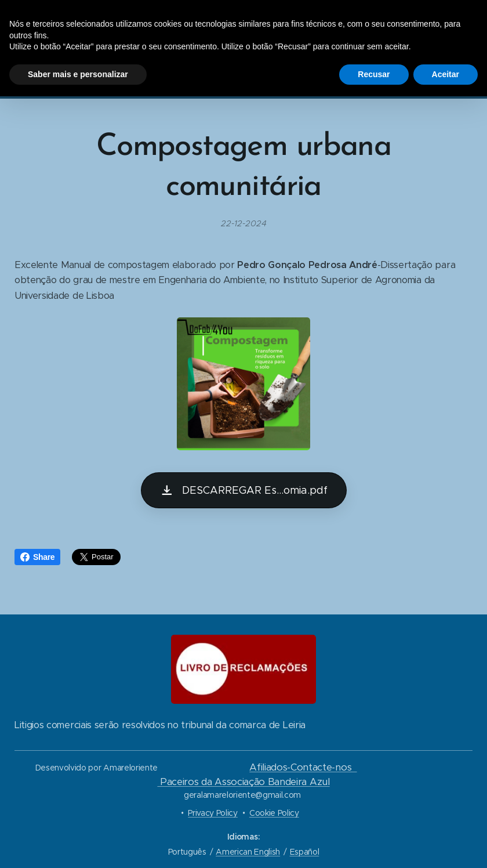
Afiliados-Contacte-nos (303, 767)
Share (37, 557)
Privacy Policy (213, 813)
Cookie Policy (274, 813)
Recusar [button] (374, 74)
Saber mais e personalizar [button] (78, 74)
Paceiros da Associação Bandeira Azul (243, 782)
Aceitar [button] (446, 74)
